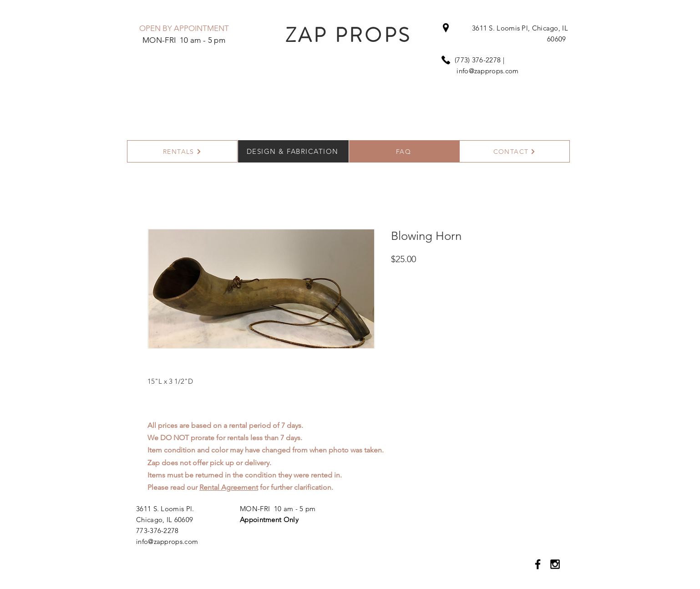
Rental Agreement (229, 487)
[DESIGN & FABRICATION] (293, 151)
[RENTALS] (182, 151)
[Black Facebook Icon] (538, 564)
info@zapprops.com (487, 71)
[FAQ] (404, 151)
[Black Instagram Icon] (555, 564)
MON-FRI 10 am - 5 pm (278, 509)
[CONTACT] (515, 151)
